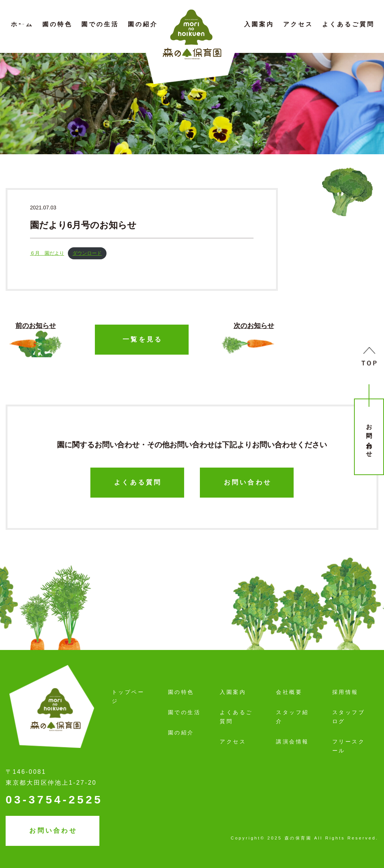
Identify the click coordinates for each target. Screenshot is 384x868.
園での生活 (100, 24)
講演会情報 (292, 742)
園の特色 (57, 24)
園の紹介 (143, 24)
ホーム (22, 24)
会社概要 (289, 692)
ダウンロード (87, 253)
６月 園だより (47, 253)
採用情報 (345, 692)
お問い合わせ (369, 438)
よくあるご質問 (348, 24)
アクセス (298, 24)
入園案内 (259, 24)
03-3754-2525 (54, 800)
